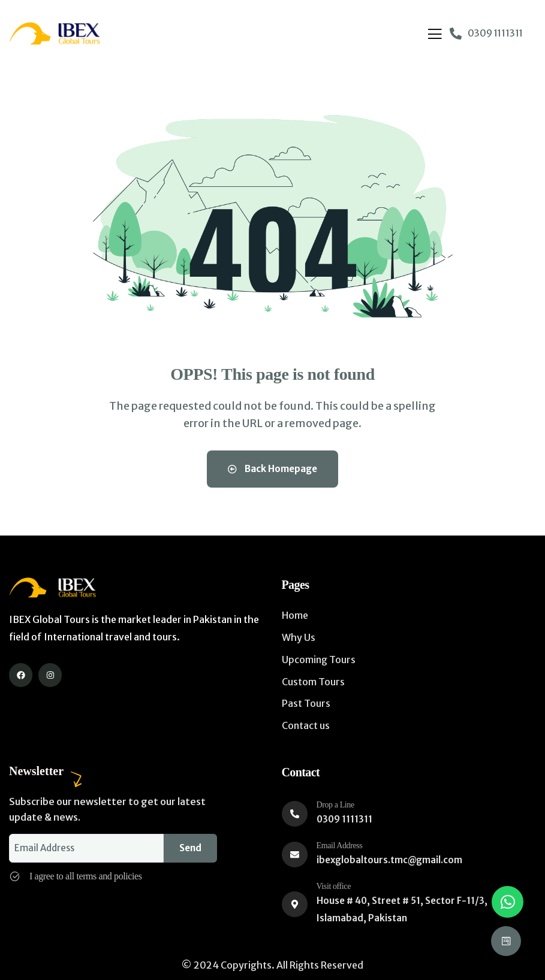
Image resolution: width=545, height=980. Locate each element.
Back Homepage (272, 469)
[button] (508, 902)
